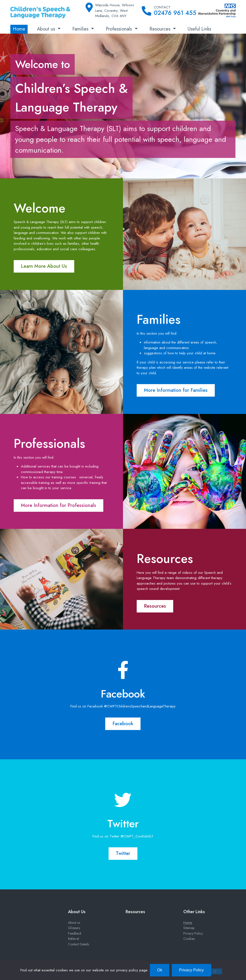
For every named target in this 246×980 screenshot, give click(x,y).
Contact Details (78, 944)
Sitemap (189, 928)
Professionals (120, 29)
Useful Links (199, 29)
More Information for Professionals (58, 505)
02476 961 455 (175, 13)
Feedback (75, 933)
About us (47, 29)
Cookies (189, 939)
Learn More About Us (44, 266)
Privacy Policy (193, 933)
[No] (215, 971)
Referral (74, 939)
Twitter (123, 853)
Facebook (123, 724)
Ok (160, 970)
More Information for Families (176, 390)
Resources (161, 29)
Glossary (74, 928)
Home (19, 29)
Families (81, 29)
